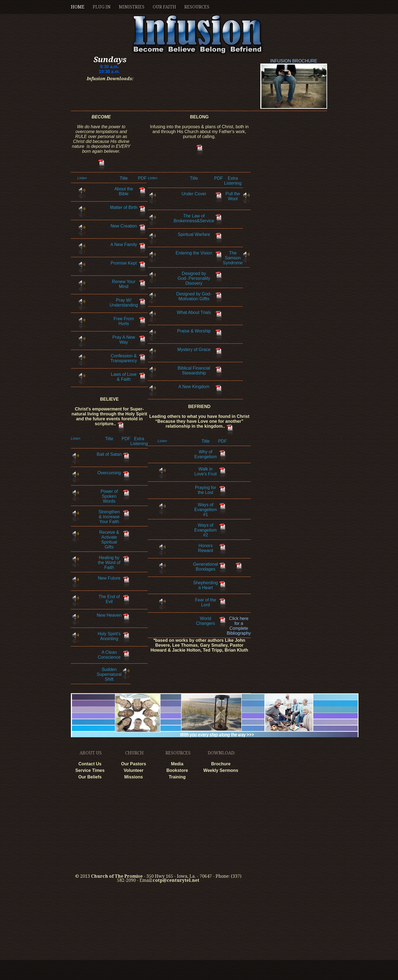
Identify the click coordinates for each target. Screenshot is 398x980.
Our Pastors (134, 764)
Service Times (90, 770)
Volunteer (134, 770)
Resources (197, 7)
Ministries (132, 7)
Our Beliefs (90, 777)
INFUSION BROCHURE (294, 62)
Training (177, 777)
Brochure (221, 764)
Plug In (102, 7)
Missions (134, 777)
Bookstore (177, 770)
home (78, 7)
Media (177, 764)
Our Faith (164, 7)
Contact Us (90, 764)
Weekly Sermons (221, 770)
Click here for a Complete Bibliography (239, 626)
